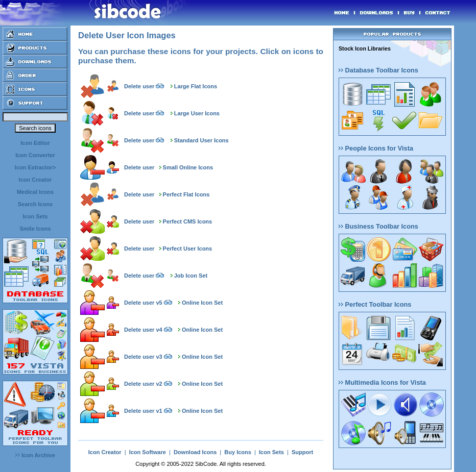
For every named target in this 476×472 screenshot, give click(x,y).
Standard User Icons (201, 140)
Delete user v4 (143, 330)
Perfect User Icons (188, 249)
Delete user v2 (143, 384)
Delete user (139, 86)
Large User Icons (197, 113)
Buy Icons (238, 452)
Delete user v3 (143, 357)
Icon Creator (35, 180)
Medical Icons (35, 192)
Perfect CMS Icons (188, 221)
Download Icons (195, 452)
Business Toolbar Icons (378, 226)
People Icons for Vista (376, 148)
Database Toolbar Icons (378, 70)
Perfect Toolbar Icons (375, 304)
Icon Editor (35, 143)
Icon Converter (35, 155)
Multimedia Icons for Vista (382, 382)
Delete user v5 (143, 303)
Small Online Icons (188, 167)
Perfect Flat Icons (186, 194)
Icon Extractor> (35, 167)
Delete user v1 (143, 411)
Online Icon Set (202, 303)
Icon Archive (35, 455)
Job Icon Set (191, 276)
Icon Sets (35, 216)
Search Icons (35, 204)
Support (302, 452)
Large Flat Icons (196, 86)
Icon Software (148, 452)
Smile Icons (35, 229)
